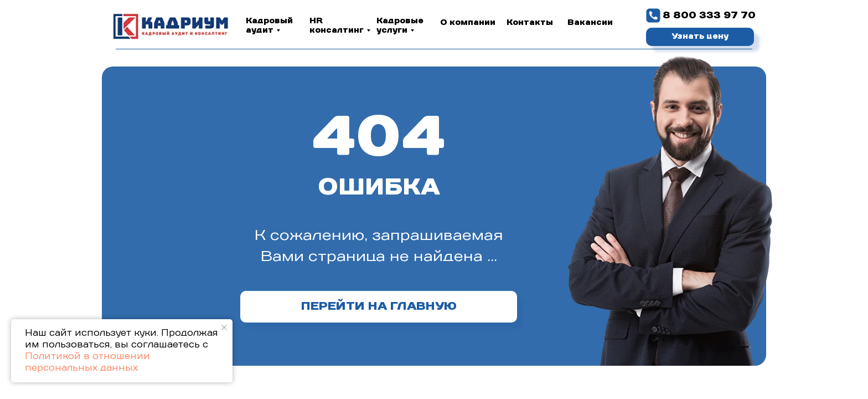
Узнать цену (700, 37)
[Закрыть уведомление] (224, 328)
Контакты (530, 23)
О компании (468, 23)
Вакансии (590, 23)
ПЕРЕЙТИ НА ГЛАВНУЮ (379, 306)
